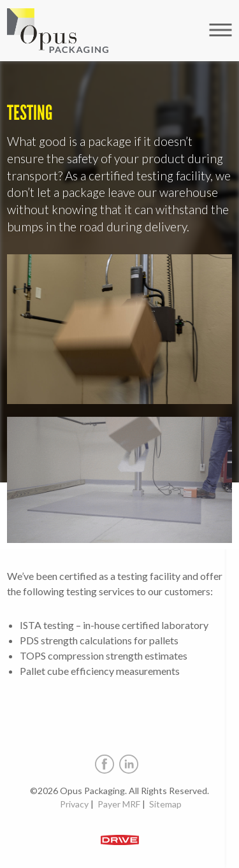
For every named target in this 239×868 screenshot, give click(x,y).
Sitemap (165, 804)
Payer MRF (119, 804)
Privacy (74, 804)
